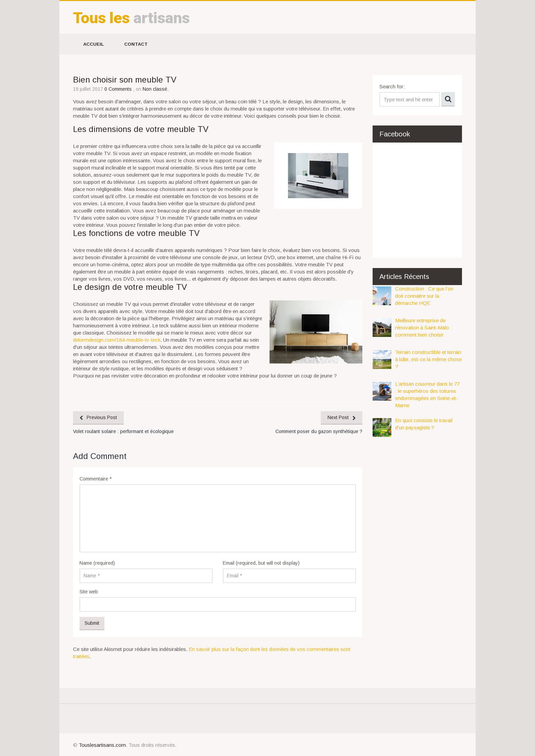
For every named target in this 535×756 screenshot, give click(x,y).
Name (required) (97, 563)
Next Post (338, 417)
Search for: (392, 86)
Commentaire (96, 479)
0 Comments (119, 89)
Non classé (155, 89)
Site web (89, 592)
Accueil (93, 44)
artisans (131, 18)
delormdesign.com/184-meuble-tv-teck (117, 340)
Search (448, 99)
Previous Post (102, 417)
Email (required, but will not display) (261, 563)
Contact (136, 44)
